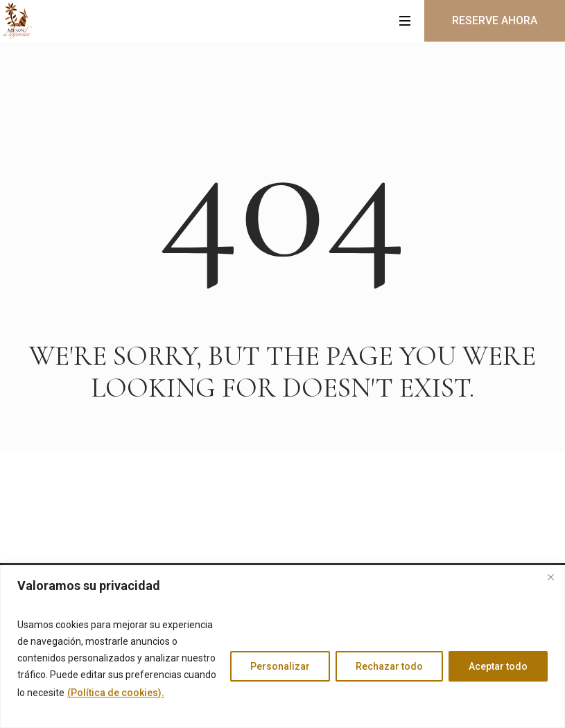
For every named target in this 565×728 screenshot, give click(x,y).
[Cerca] (550, 577)
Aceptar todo (498, 666)
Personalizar (280, 666)
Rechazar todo (389, 666)
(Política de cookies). (116, 693)
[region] (282, 647)
